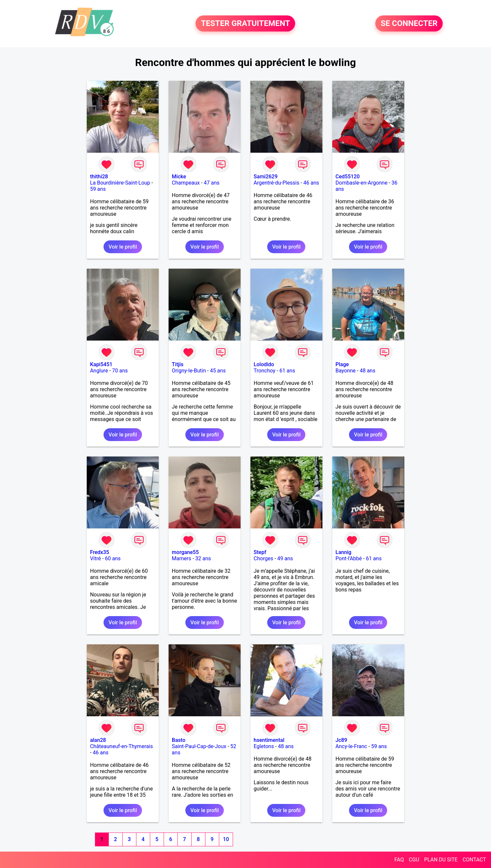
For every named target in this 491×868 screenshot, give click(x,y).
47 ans (212, 183)
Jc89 (341, 740)
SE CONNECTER (409, 24)
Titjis (178, 364)
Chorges (263, 558)
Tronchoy (265, 371)
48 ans (367, 371)
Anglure (99, 371)
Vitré (95, 558)
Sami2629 (266, 177)
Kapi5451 (101, 364)
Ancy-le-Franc (351, 746)
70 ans (120, 371)
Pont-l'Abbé (349, 558)
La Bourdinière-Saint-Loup (120, 183)
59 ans (98, 189)
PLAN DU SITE (441, 860)
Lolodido (264, 364)
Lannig (343, 552)
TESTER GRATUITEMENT (245, 24)
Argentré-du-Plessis (277, 183)
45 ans (218, 371)
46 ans (311, 183)
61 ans (287, 371)
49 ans (285, 558)
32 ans (203, 558)
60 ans (113, 558)
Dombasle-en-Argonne (362, 183)
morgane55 (185, 552)
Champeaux (186, 183)
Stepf (260, 552)
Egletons (264, 746)
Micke (179, 177)
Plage (342, 364)
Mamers (182, 558)
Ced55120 (348, 177)
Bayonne (346, 371)
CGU (414, 860)
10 (226, 839)
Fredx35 (100, 552)
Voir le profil (123, 247)
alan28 (98, 740)
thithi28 (99, 177)
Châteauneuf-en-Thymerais (121, 746)
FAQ (399, 860)
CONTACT (474, 860)
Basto (179, 740)
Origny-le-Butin (189, 371)
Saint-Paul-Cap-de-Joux (199, 746)
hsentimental (269, 740)
